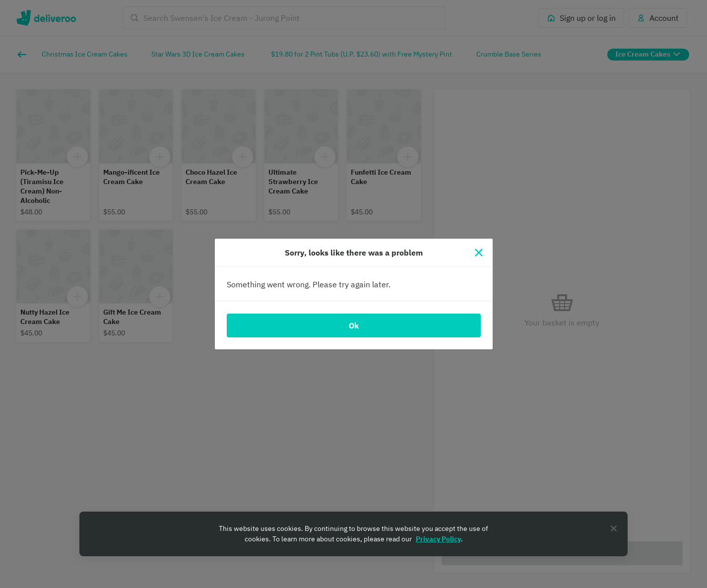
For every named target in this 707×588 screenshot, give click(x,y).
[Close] (479, 253)
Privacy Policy (438, 539)
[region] (353, 534)
